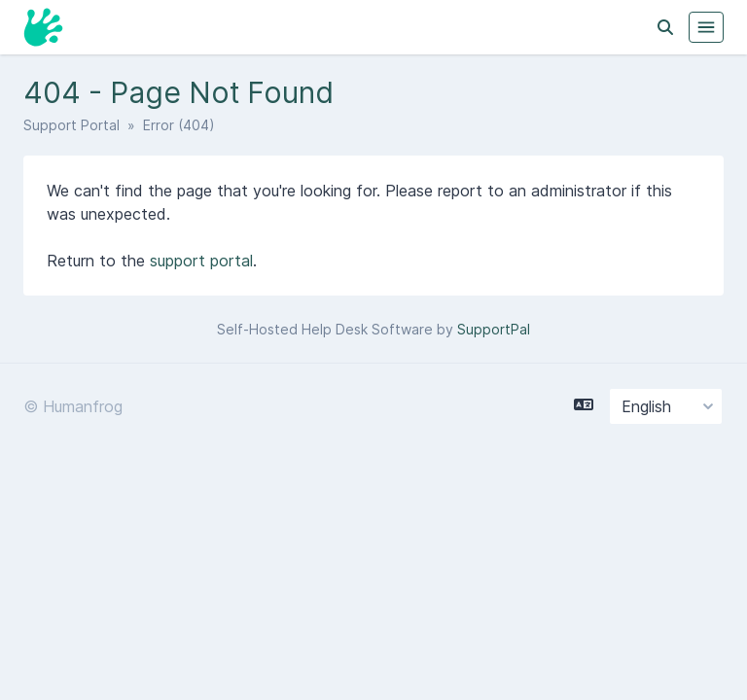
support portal (201, 261)
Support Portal (71, 125)
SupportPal (494, 329)
